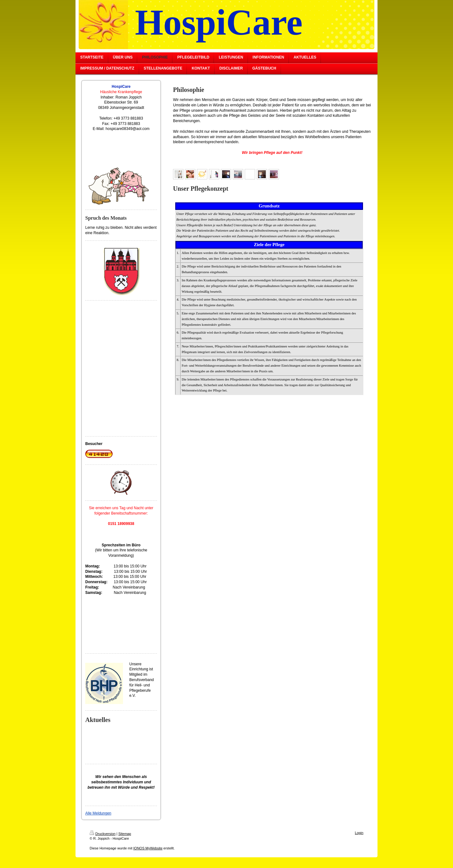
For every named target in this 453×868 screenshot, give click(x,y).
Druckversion (103, 834)
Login (359, 833)
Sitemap (125, 834)
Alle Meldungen (98, 813)
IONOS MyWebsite (148, 848)
